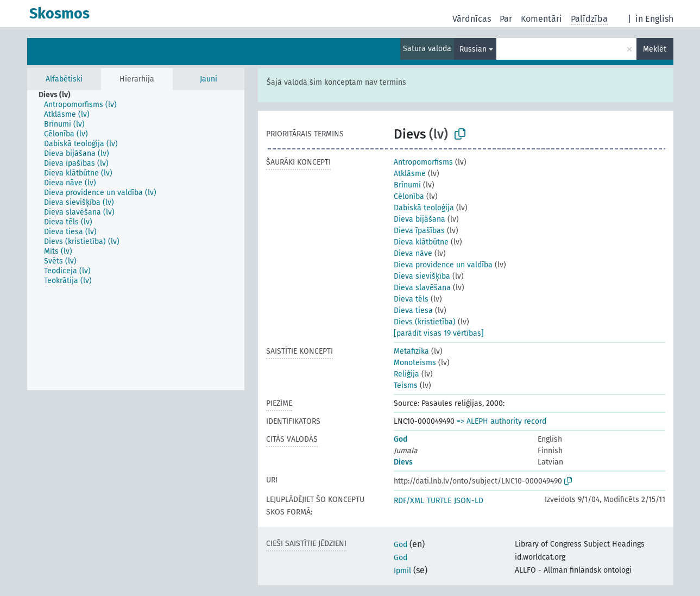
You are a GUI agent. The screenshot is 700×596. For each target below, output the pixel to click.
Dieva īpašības (419, 231)
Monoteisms (415, 363)
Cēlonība (409, 196)
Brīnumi (407, 185)
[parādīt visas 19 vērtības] (439, 333)
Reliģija (406, 374)
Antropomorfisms (423, 162)
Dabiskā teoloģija (424, 208)
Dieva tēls (411, 299)
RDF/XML (409, 501)
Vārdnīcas (472, 19)
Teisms (406, 385)
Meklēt (655, 49)
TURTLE (439, 501)
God (401, 439)
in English (654, 19)
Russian (473, 49)
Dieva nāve (413, 253)
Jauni (209, 79)
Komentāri (541, 19)
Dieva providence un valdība (443, 265)
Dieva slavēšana (422, 288)
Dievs (403, 462)
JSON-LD (469, 501)
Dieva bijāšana (420, 219)
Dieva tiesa (413, 310)
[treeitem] (59, 95)
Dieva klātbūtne (421, 242)
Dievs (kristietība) (425, 322)
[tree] (136, 240)
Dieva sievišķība (422, 276)
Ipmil (402, 571)
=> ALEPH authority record (502, 421)
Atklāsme (410, 174)
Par (506, 19)
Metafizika (411, 351)
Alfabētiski (64, 79)
